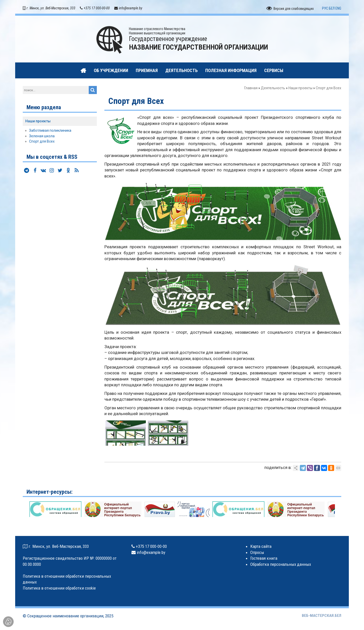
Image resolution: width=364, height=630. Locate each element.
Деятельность (273, 88)
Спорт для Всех (42, 141)
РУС (325, 8)
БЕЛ (332, 8)
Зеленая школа (42, 136)
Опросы (257, 552)
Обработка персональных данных (281, 564)
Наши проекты (300, 88)
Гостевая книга (264, 558)
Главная (251, 88)
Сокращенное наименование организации (65, 616)
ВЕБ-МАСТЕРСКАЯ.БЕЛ (322, 616)
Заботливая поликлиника (50, 130)
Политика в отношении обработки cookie (59, 588)
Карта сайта (261, 546)
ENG (338, 8)
